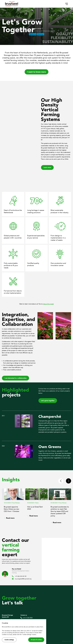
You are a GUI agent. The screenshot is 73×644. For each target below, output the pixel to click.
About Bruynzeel (48, 304)
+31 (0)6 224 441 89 (19, 576)
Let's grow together (48, 401)
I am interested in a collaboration (16, 378)
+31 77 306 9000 (27, 618)
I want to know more (36, 72)
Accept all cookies (36, 640)
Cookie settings (9, 640)
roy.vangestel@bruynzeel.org (22, 579)
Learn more (47, 167)
